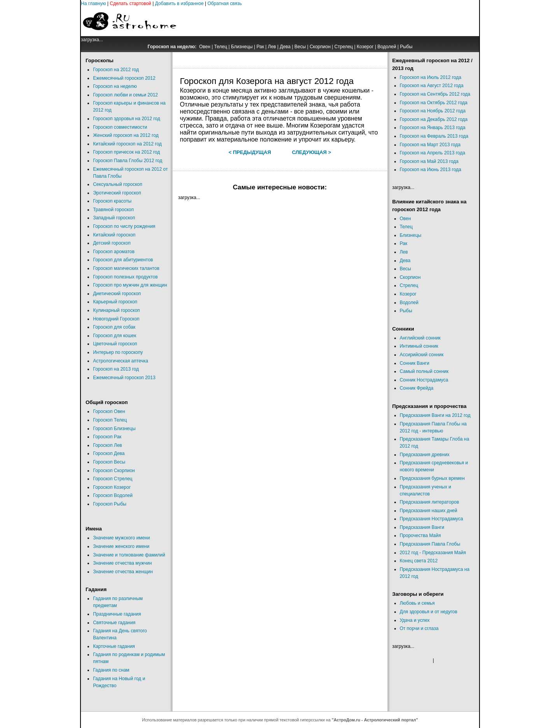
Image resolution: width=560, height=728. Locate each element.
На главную (93, 3)
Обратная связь (224, 3)
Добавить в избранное (179, 3)
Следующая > (312, 152)
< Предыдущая (250, 152)
